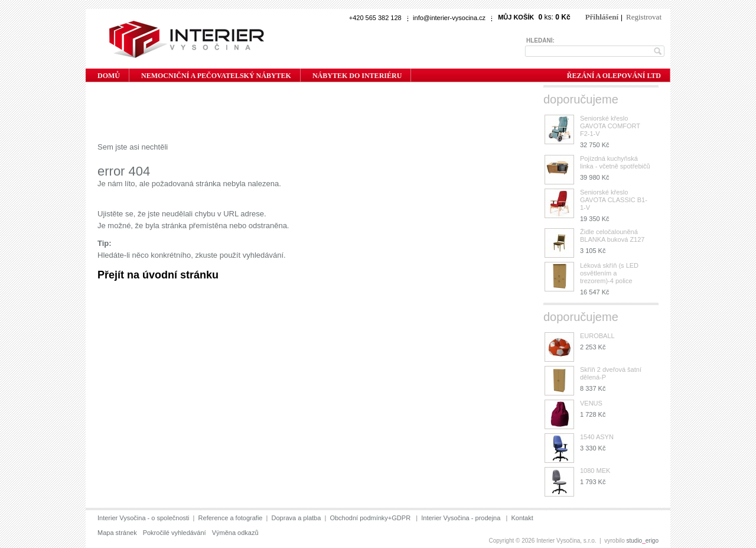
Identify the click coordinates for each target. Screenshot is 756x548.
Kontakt (522, 518)
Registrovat (644, 17)
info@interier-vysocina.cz (449, 18)
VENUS (591, 403)
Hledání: (540, 40)
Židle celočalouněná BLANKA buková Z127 (612, 236)
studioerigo (643, 541)
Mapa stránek (117, 533)
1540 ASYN (597, 437)
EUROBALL (597, 336)
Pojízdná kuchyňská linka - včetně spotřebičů (615, 162)
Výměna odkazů (235, 533)
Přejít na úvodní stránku (158, 275)
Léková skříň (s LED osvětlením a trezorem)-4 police (609, 273)
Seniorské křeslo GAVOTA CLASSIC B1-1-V (614, 200)
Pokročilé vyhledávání (175, 533)
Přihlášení (602, 17)
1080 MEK (595, 471)
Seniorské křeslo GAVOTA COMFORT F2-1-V (610, 126)
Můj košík (516, 17)
